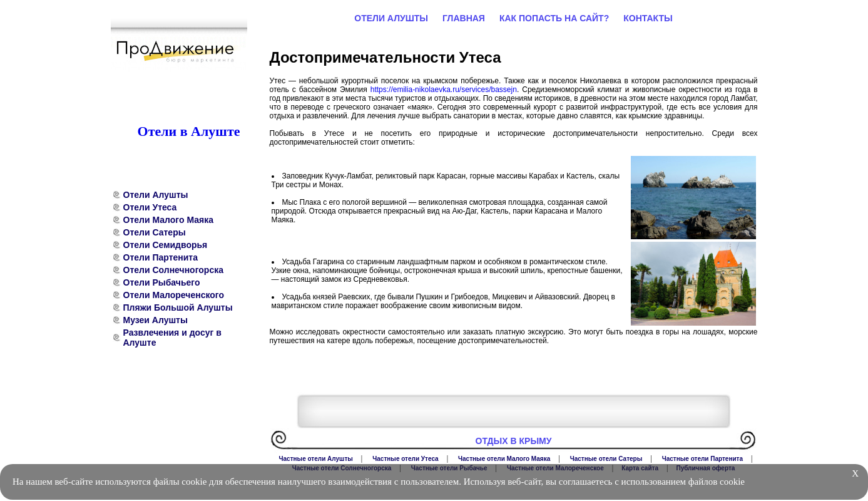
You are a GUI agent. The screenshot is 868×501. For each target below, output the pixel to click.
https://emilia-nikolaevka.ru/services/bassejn (444, 90)
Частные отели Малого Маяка (504, 459)
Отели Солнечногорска (174, 270)
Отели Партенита (161, 257)
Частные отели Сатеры (606, 459)
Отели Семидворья (166, 245)
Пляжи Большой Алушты (178, 307)
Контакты (648, 18)
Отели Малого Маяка (168, 220)
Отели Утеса (150, 207)
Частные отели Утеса (405, 459)
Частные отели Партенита (702, 459)
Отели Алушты (156, 195)
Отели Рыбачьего (162, 282)
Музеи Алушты (156, 320)
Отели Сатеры (155, 232)
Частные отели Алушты (316, 459)
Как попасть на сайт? (554, 18)
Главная (464, 18)
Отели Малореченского (174, 295)
